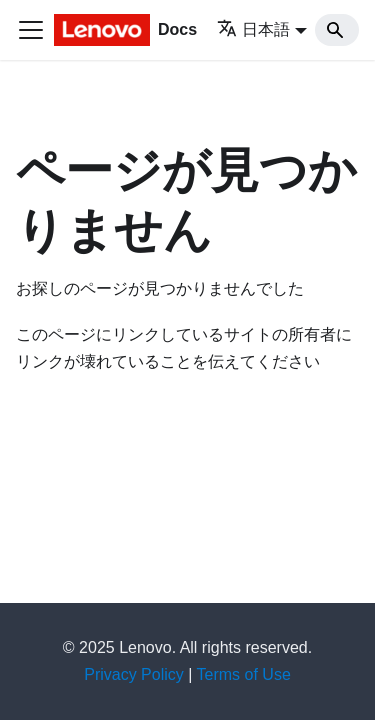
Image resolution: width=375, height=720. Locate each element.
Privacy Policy (134, 674)
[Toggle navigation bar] (31, 30)
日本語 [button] (253, 29)
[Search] (337, 30)
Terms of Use (244, 674)
